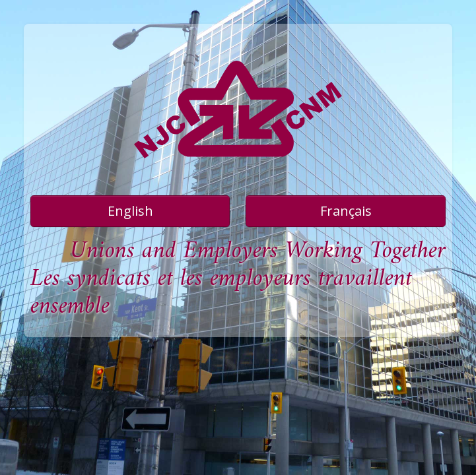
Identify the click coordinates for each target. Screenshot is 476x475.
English (130, 211)
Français (346, 211)
